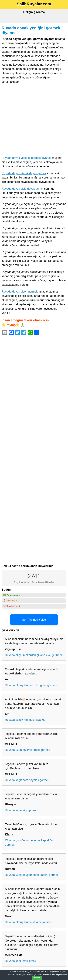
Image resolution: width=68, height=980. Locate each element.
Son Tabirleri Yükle (34, 620)
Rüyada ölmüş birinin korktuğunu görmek (31, 685)
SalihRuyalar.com (34, 4)
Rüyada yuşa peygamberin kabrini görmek (32, 875)
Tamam (37, 978)
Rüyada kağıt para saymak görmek (27, 780)
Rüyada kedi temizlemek (20, 961)
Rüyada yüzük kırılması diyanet (25, 720)
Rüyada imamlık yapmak (21, 810)
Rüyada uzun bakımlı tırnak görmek (27, 750)
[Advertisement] (34, 121)
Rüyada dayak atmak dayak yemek (24, 173)
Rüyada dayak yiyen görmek (20, 292)
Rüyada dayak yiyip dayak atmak (22, 189)
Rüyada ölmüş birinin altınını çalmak (28, 922)
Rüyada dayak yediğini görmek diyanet (26, 158)
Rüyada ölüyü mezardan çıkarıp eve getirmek (34, 655)
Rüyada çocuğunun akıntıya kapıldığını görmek (30, 843)
